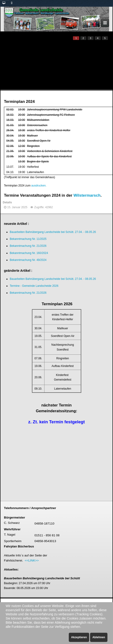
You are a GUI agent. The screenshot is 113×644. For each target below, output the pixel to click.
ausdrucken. (39, 186)
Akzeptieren (79, 637)
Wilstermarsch (87, 195)
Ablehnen (99, 637)
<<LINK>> (32, 560)
